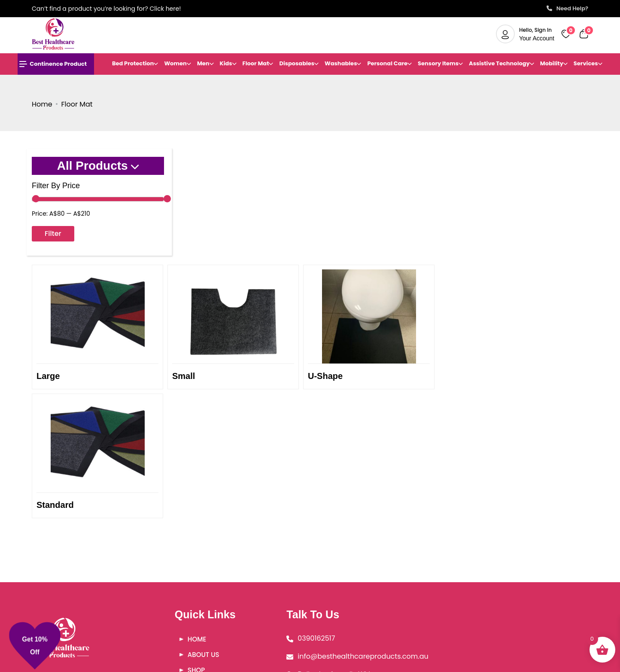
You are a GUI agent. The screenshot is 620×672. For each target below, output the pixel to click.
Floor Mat (256, 63)
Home (42, 104)
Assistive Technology (499, 63)
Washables (341, 63)
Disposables (297, 63)
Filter (53, 234)
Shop (192, 563)
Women (175, 63)
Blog (192, 594)
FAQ (190, 579)
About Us (200, 548)
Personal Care (387, 63)
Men (203, 63)
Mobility (552, 63)
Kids (226, 63)
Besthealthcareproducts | (335, 663)
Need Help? (567, 8)
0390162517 (309, 531)
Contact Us (204, 609)
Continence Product (53, 64)
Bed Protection (133, 63)
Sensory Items (438, 63)
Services (586, 63)
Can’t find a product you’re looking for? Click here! (106, 9)
